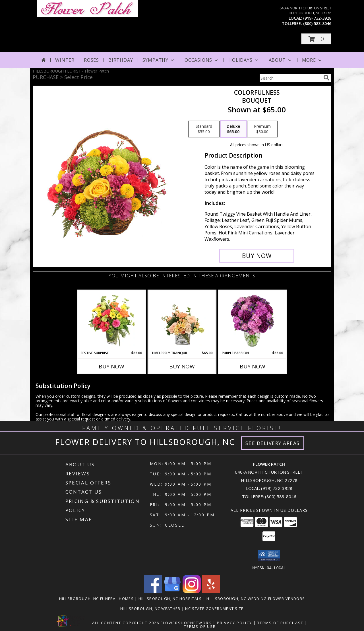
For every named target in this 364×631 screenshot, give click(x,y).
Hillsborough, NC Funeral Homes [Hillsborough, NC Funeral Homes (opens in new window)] (96, 598)
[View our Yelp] (211, 591)
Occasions (202, 60)
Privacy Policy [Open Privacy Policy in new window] (234, 622)
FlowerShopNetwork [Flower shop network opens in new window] (186, 622)
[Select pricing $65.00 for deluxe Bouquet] (233, 129)
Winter (65, 60)
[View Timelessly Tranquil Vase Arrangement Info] (182, 320)
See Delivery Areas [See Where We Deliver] (273, 443)
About (281, 60)
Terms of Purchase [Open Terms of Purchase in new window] (280, 622)
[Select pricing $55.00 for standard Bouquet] (204, 129)
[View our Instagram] (192, 591)
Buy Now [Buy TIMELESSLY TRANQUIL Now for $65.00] (182, 366)
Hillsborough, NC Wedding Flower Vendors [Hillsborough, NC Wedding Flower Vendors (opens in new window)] (256, 598)
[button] (316, 39)
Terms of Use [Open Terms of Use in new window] (200, 626)
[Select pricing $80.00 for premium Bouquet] (262, 129)
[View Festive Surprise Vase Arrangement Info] (112, 320)
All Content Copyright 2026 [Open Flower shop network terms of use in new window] (126, 622)
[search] (326, 78)
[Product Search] (290, 78)
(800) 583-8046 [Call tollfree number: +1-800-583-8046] (317, 23)
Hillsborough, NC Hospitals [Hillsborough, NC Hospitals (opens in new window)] (170, 598)
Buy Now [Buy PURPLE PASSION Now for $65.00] (253, 366)
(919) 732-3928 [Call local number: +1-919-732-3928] (317, 18)
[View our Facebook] (153, 591)
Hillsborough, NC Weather (150, 608)
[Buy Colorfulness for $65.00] (257, 256)
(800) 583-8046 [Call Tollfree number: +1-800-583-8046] (281, 496)
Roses (91, 60)
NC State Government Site (214, 608)
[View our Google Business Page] (172, 591)
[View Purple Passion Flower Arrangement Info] (253, 320)
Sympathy (159, 60)
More (312, 60)
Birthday (121, 60)
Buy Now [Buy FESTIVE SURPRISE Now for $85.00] (111, 366)
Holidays (244, 60)
